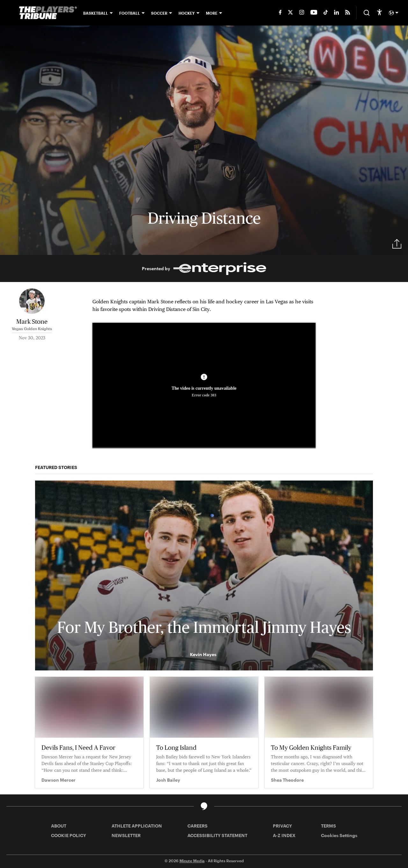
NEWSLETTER (126, 835)
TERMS (328, 826)
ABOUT (59, 826)
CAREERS (197, 826)
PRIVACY (282, 826)
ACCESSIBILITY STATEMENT (217, 835)
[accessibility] (379, 13)
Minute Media (192, 861)
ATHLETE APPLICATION (137, 826)
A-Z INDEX (284, 835)
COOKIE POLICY (69, 835)
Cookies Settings (339, 835)
